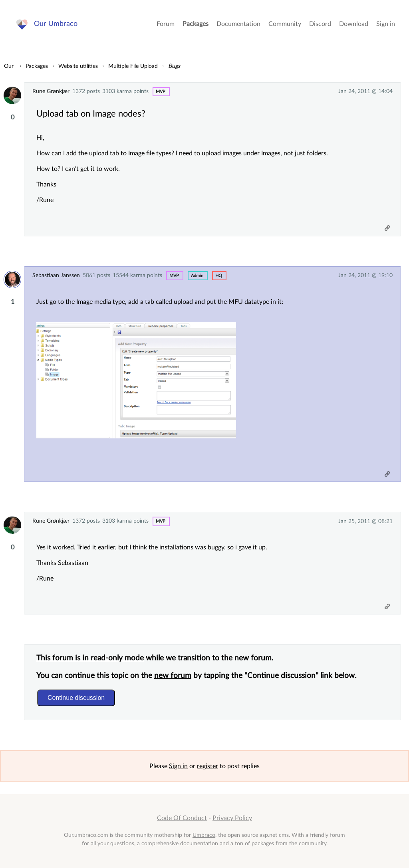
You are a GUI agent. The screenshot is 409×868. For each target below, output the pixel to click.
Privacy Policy (232, 818)
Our (9, 66)
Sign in (386, 24)
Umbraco (204, 835)
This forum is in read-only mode (90, 658)
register (207, 766)
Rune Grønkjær (51, 91)
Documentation (238, 24)
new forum (173, 676)
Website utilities (78, 66)
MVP (161, 92)
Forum (166, 24)
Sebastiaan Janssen (56, 275)
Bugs (174, 66)
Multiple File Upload (133, 66)
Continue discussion (76, 698)
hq (219, 276)
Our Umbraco (56, 24)
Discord (320, 24)
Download (354, 24)
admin (197, 276)
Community (285, 24)
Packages (196, 24)
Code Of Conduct (182, 818)
